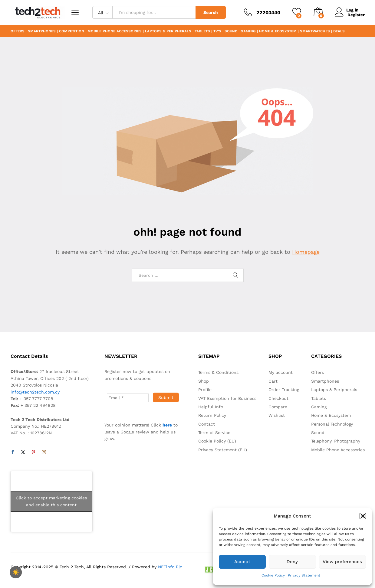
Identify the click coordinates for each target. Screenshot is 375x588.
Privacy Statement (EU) (223, 450)
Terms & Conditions (218, 372)
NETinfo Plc (170, 567)
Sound (231, 31)
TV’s (217, 31)
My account (281, 372)
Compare (278, 407)
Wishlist (277, 415)
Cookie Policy (273, 575)
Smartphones (42, 31)
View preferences (342, 562)
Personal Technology (332, 424)
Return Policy (212, 415)
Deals (339, 31)
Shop (204, 381)
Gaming (248, 31)
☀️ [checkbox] (16, 572)
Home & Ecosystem (278, 31)
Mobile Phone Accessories (115, 31)
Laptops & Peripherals (168, 31)
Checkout (278, 398)
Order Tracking (284, 390)
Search (211, 12)
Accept (242, 562)
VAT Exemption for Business (227, 398)
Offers (18, 31)
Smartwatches (315, 31)
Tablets (202, 31)
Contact (207, 424)
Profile (205, 390)
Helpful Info (211, 407)
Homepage (306, 252)
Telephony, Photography (336, 441)
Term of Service (214, 433)
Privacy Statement (304, 575)
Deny (292, 562)
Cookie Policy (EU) (217, 441)
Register (356, 15)
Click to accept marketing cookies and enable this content (51, 501)
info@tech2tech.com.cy (35, 392)
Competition (72, 31)
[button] (363, 516)
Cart (273, 381)
